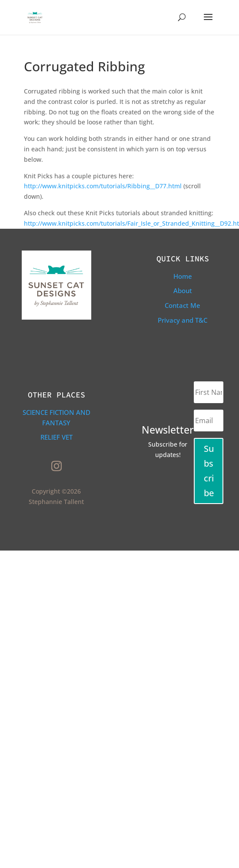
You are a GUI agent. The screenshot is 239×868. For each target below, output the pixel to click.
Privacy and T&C (183, 320)
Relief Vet (56, 437)
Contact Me (183, 305)
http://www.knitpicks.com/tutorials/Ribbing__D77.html (103, 186)
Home (183, 276)
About (183, 290)
